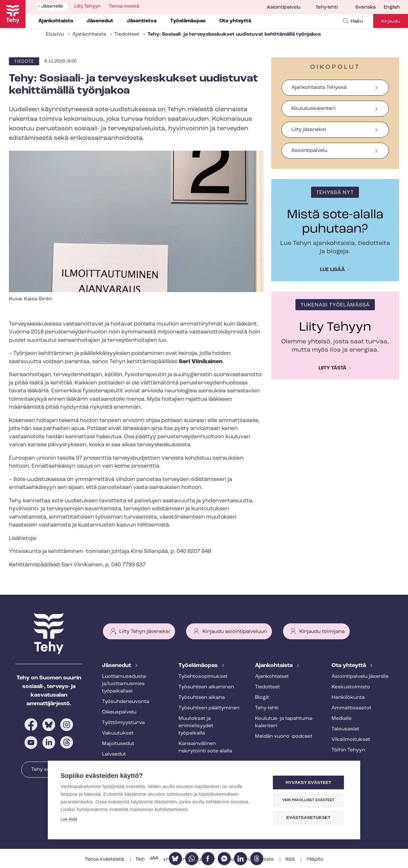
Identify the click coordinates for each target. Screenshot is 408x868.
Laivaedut (114, 754)
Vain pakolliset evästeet (309, 800)
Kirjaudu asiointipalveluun (235, 632)
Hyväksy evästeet (309, 782)
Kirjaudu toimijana (322, 632)
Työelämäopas (199, 666)
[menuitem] (370, 8)
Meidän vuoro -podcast (284, 736)
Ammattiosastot (351, 708)
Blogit (262, 698)
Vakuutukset (118, 733)
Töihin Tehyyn (348, 750)
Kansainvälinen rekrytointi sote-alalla (205, 747)
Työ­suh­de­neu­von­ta (126, 702)
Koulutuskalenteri (313, 109)
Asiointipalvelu (284, 7)
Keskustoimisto (351, 687)
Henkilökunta (348, 698)
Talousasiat (345, 729)
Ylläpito (315, 860)
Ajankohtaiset (272, 677)
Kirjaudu (391, 22)
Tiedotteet (127, 34)
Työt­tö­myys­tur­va (123, 723)
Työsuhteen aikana (202, 698)
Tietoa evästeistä (105, 860)
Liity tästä (332, 368)
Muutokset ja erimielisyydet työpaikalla (196, 726)
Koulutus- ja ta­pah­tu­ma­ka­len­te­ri (284, 722)
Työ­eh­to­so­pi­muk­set (203, 677)
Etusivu (55, 34)
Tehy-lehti (327, 7)
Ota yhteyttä (349, 666)
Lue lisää (332, 270)
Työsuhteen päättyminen (209, 708)
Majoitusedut (118, 744)
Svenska (366, 7)
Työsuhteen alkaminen (206, 687)
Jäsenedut (117, 666)
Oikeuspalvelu (119, 712)
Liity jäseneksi (309, 130)
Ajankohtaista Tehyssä (319, 88)
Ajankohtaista (89, 34)
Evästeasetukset (309, 818)
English (392, 7)
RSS (291, 860)
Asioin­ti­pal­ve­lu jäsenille (360, 677)
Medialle (342, 719)
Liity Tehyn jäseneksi (145, 632)
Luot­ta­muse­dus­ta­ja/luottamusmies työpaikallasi (125, 684)
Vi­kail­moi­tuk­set (351, 740)
